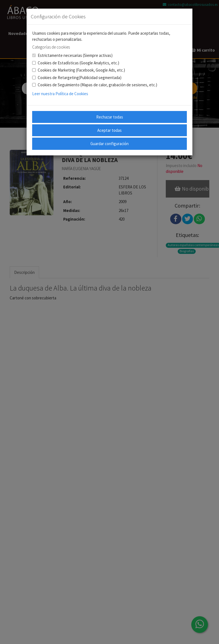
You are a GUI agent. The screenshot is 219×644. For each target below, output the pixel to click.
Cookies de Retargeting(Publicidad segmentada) (77, 78)
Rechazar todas (110, 117)
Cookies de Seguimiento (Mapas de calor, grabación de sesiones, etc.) (95, 85)
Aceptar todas (109, 130)
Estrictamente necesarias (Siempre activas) (72, 55)
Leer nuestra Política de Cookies (60, 94)
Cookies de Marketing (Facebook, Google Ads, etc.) (79, 70)
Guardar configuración (109, 144)
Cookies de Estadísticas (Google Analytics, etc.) (76, 63)
